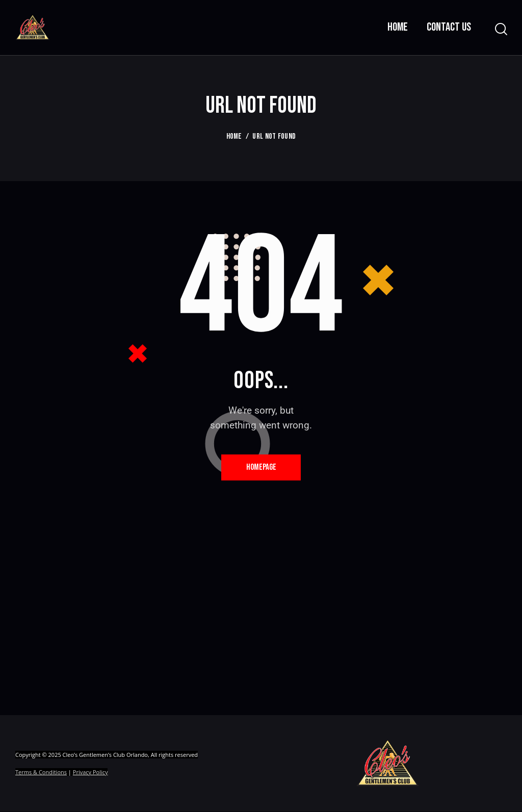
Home (234, 136)
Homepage (261, 467)
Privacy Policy (90, 772)
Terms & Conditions (41, 772)
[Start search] (500, 29)
